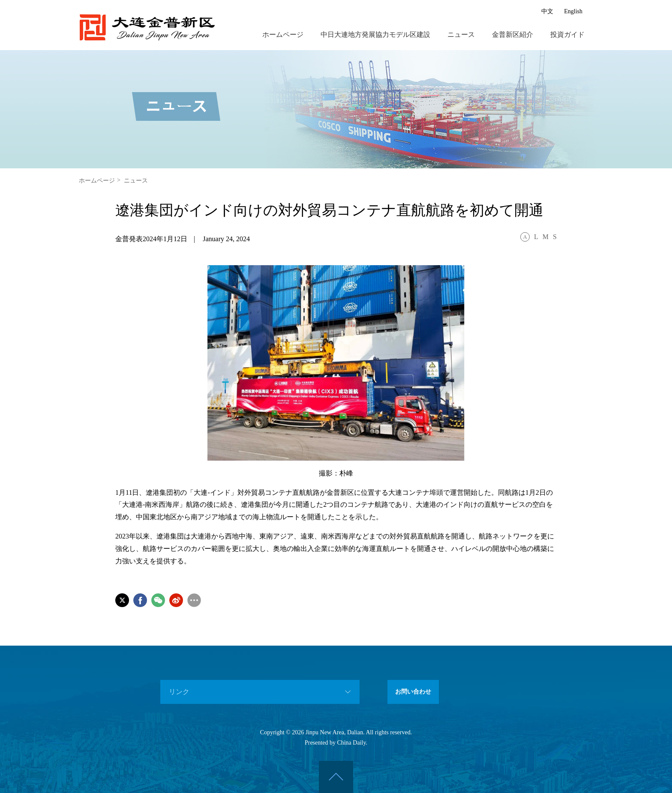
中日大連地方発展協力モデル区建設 (375, 34)
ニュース (461, 34)
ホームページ (283, 34)
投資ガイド (567, 34)
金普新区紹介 (513, 34)
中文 (547, 11)
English (573, 11)
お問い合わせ (413, 692)
